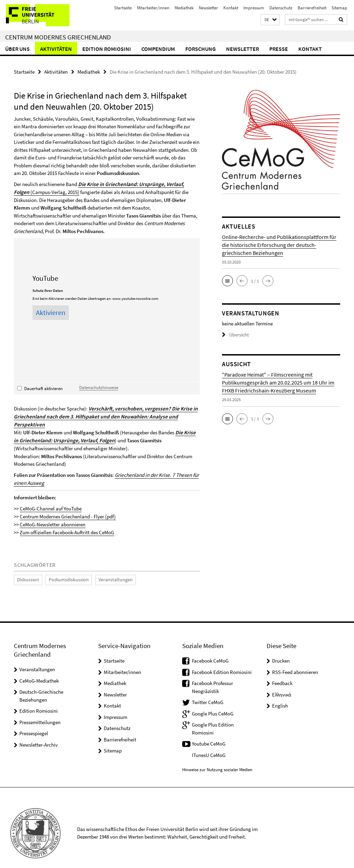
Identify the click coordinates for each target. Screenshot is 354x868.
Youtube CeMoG (209, 733)
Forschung (201, 49)
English (280, 695)
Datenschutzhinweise (99, 387)
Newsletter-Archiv (39, 734)
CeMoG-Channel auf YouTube (51, 499)
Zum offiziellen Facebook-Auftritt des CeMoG (67, 522)
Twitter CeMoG (208, 691)
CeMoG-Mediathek (39, 670)
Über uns (17, 49)
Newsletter (208, 8)
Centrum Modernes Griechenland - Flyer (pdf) (68, 506)
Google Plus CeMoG (213, 703)
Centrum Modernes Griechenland (58, 37)
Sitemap (339, 8)
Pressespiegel (34, 723)
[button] (270, 20)
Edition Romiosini (107, 49)
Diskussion (27, 569)
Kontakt (231, 8)
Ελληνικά (282, 684)
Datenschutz (281, 8)
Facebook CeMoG (210, 650)
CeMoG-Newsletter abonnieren (53, 514)
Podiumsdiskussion (64, 569)
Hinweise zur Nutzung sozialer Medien (217, 759)
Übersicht (234, 335)
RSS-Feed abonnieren (295, 661)
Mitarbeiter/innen (153, 8)
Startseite (123, 8)
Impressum (254, 8)
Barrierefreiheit (312, 8)
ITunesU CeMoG (209, 744)
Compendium (158, 49)
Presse (279, 49)
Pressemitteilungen (40, 712)
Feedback (282, 672)
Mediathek (184, 8)
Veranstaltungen (106, 569)
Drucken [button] (281, 650)
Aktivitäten (56, 49)
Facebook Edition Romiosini (222, 661)
